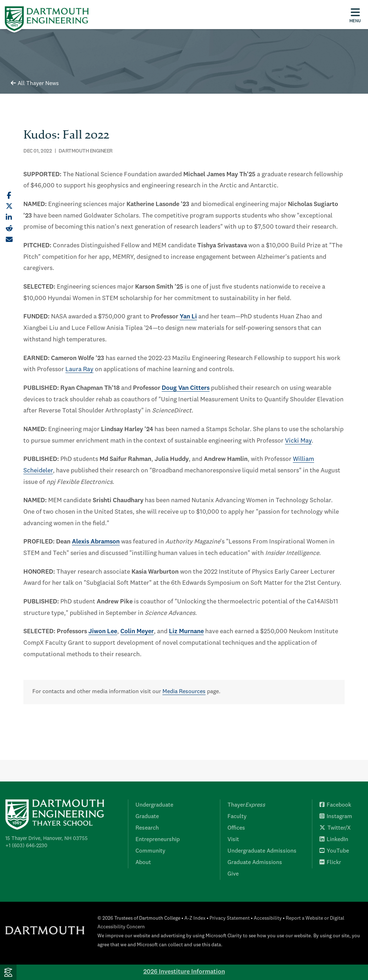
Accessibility (268, 918)
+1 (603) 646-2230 (26, 846)
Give (233, 874)
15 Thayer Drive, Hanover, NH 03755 (47, 839)
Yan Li (188, 317)
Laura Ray (79, 370)
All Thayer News (35, 84)
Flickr (330, 863)
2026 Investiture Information (184, 972)
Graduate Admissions (255, 863)
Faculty (237, 817)
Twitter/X (335, 828)
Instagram (336, 817)
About (143, 863)
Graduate (147, 817)
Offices (236, 828)
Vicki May (298, 441)
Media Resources (184, 692)
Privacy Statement (230, 918)
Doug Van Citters (186, 388)
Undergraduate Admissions (262, 851)
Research (147, 828)
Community (150, 851)
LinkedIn (334, 840)
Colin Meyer (137, 632)
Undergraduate (154, 805)
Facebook (335, 805)
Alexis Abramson (96, 542)
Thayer (246, 805)
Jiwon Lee (103, 632)
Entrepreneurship (158, 840)
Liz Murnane (186, 632)
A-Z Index (195, 918)
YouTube (334, 851)
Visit (233, 840)
